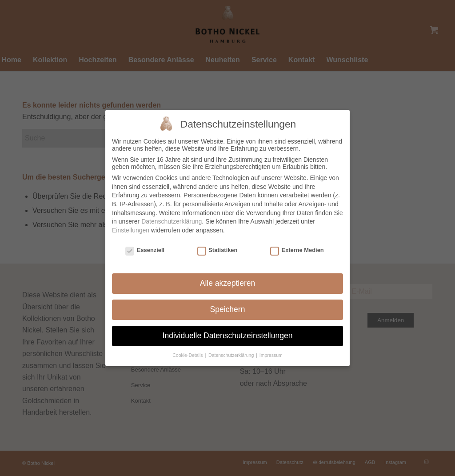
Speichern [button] (228, 305)
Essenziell (145, 246)
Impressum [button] (271, 351)
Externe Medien (297, 246)
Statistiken (218, 246)
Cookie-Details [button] (188, 351)
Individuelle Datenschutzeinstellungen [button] (228, 332)
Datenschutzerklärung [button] (232, 351)
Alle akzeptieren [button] (228, 279)
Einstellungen (131, 226)
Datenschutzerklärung (172, 217)
